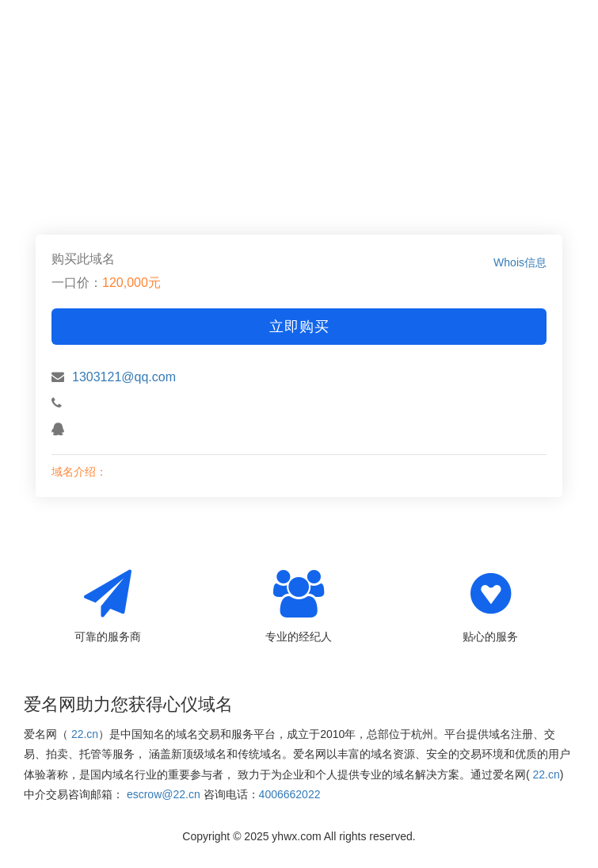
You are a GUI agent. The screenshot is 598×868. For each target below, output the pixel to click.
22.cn (85, 734)
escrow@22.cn (164, 794)
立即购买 (299, 327)
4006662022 (290, 794)
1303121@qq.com (124, 377)
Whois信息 (520, 262)
